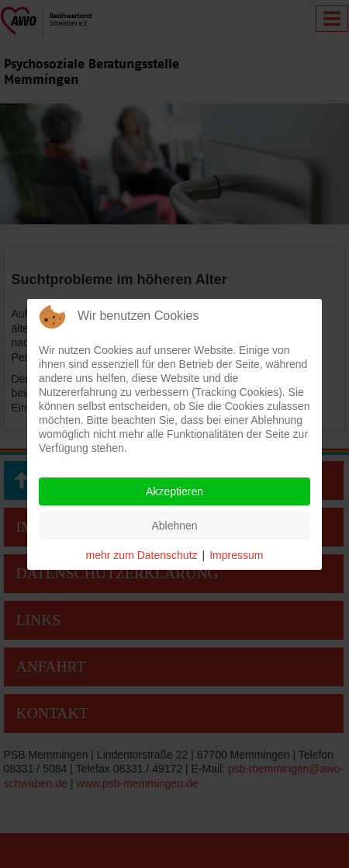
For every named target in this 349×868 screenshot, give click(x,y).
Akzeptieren (174, 491)
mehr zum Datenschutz (142, 555)
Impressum (236, 555)
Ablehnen (174, 526)
